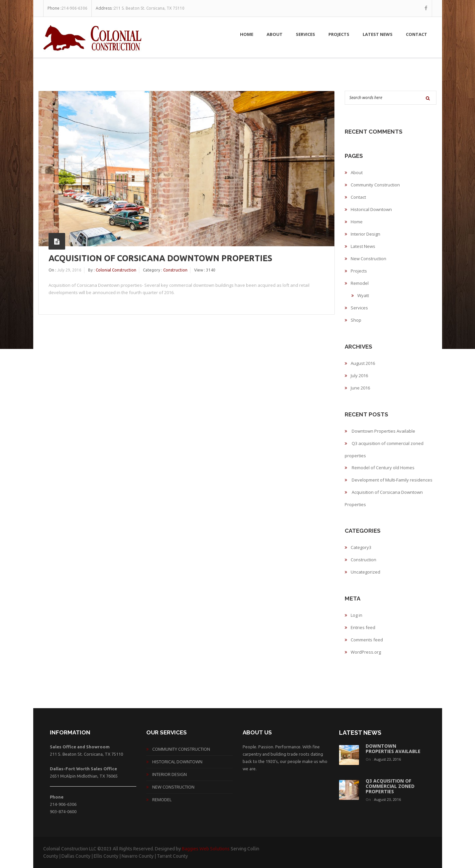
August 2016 (363, 363)
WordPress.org (366, 652)
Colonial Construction (116, 270)
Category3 (361, 547)
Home (247, 34)
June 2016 (360, 388)
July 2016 (359, 376)
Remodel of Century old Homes (383, 468)
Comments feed (367, 640)
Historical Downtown (371, 209)
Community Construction (375, 185)
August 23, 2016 (387, 759)
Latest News (378, 34)
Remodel (360, 283)
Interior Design (365, 234)
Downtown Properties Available (383, 431)
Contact (416, 34)
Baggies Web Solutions (206, 849)
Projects (339, 34)
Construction (175, 270)
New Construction (368, 259)
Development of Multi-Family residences (392, 480)
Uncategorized (365, 572)
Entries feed (363, 627)
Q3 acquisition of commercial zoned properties (390, 786)
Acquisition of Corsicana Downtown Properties (160, 258)
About (275, 34)
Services (305, 34)
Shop (356, 320)
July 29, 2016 (69, 270)
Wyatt (363, 295)
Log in (356, 615)
